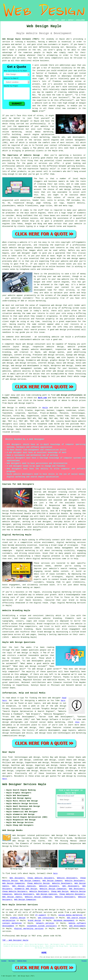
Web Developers (71, 886)
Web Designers (17, 878)
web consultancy (46, 918)
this (77, 722)
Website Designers (49, 886)
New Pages (12, 961)
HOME (50, 20)
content (42, 324)
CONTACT (71, 20)
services (15, 432)
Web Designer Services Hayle (24, 784)
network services (45, 923)
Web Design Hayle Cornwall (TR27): (21, 39)
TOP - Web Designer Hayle (15, 940)
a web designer (78, 912)
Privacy (84, 961)
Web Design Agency (12, 897)
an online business (55, 267)
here (63, 701)
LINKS (56, 20)
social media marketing (70, 915)
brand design (34, 920)
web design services (26, 363)
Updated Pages (22, 961)
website (53, 42)
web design (28, 344)
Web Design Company (30, 881)
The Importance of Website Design (21, 155)
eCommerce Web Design (26, 889)
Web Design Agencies (24, 886)
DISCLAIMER (80, 20)
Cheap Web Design (60, 891)
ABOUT (63, 20)
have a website (78, 148)
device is (19, 327)
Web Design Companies (13, 883)
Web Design (8, 408)
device (6, 316)
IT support (41, 915)
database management (64, 920)
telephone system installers (42, 926)
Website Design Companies (53, 889)
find (10, 757)
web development (77, 926)
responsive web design (50, 305)
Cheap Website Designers (41, 878)
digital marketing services (29, 929)
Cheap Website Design (38, 883)
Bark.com (42, 398)
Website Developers (67, 878)
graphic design (18, 918)
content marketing (12, 923)
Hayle (35, 111)
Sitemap (4, 961)
